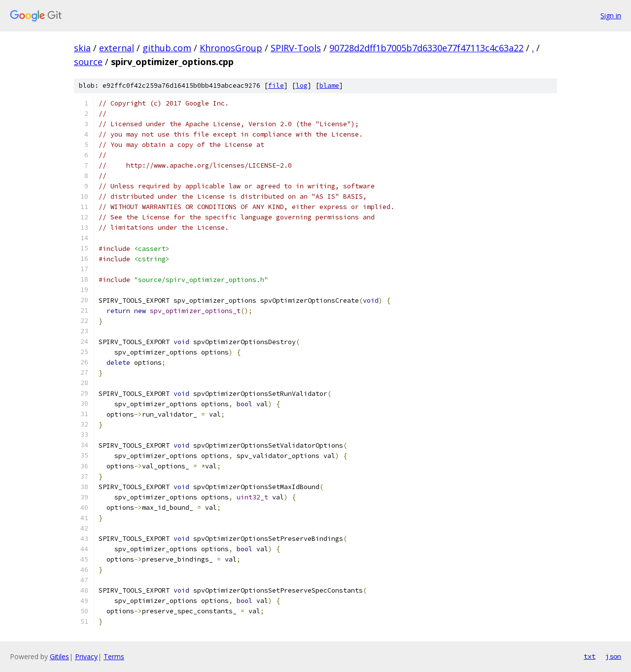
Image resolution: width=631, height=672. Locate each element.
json (613, 656)
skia (82, 48)
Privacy (86, 656)
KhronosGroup (231, 48)
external (117, 48)
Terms (114, 656)
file (276, 86)
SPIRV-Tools (296, 48)
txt (590, 656)
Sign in (611, 16)
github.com (167, 48)
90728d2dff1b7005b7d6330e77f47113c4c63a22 (426, 48)
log (302, 86)
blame (329, 86)
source (88, 62)
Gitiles (59, 656)
